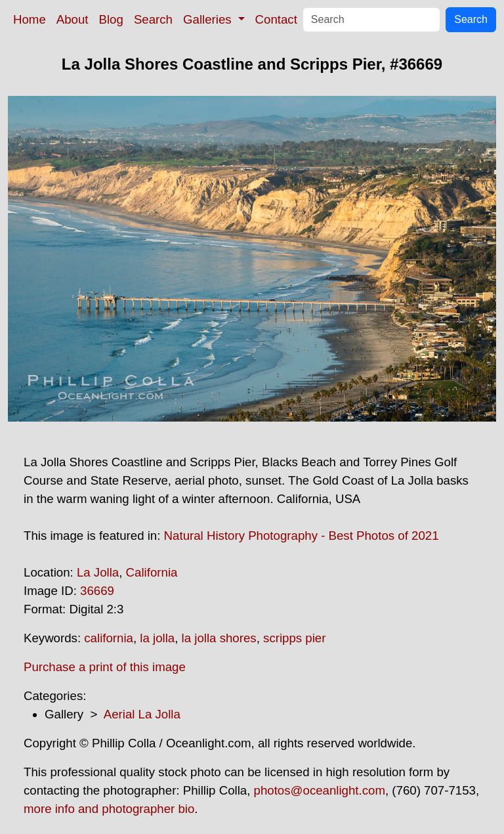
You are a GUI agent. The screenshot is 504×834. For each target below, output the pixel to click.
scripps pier (294, 638)
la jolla (157, 638)
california (109, 638)
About (73, 19)
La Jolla (98, 572)
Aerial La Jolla (142, 714)
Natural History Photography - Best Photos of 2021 (302, 536)
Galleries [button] (209, 19)
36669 (97, 591)
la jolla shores (219, 638)
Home (30, 19)
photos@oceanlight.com (320, 790)
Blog (111, 19)
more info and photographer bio (109, 809)
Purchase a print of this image (105, 667)
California (152, 572)
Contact (276, 19)
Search (153, 19)
